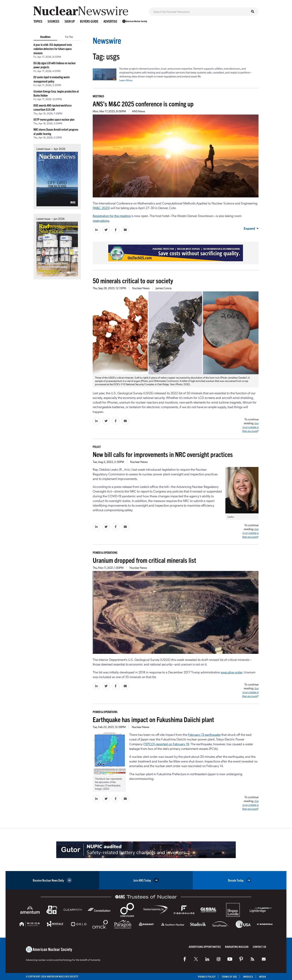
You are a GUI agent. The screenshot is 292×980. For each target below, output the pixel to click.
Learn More (126, 80)
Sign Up (70, 21)
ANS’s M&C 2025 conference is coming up (143, 104)
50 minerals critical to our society (133, 280)
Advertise (110, 21)
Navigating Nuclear (237, 947)
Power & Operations (105, 552)
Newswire (107, 40)
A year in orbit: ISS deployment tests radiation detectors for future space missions (53, 49)
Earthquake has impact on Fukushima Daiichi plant (153, 719)
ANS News (139, 111)
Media (263, 977)
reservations (101, 220)
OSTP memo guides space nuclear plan (54, 119)
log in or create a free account (250, 427)
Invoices (248, 977)
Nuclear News (141, 288)
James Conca (164, 288)
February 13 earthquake (204, 734)
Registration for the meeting (112, 216)
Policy (97, 447)
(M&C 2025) (101, 208)
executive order (232, 672)
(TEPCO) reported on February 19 (166, 744)
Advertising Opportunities (205, 947)
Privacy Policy (207, 977)
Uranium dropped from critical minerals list (144, 560)
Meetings (98, 96)
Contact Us (259, 947)
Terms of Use (229, 977)
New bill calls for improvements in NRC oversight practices (163, 454)
